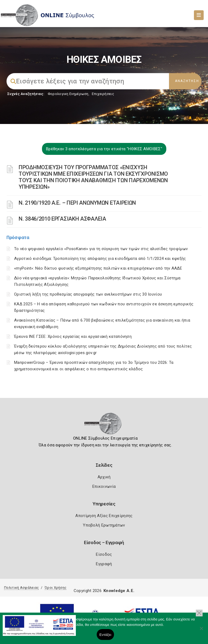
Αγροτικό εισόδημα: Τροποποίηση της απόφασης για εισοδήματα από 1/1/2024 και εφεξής (100, 259)
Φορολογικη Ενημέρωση (68, 94)
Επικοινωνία (104, 486)
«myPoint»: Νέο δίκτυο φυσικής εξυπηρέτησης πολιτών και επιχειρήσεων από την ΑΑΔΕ (98, 268)
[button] (199, 613)
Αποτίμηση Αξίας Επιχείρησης (104, 516)
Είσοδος (104, 554)
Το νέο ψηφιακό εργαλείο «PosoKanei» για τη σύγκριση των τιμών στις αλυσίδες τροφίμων (101, 249)
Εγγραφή (104, 564)
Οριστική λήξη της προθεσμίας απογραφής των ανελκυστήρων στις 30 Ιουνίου (88, 294)
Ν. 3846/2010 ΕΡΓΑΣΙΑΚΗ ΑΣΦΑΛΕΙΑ (62, 219)
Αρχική (104, 477)
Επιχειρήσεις (103, 94)
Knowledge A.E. (119, 591)
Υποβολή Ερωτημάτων (104, 525)
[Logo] (104, 425)
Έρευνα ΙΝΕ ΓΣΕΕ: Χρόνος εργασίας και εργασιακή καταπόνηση (73, 336)
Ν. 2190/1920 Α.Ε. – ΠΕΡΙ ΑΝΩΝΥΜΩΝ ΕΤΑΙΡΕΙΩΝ (77, 203)
